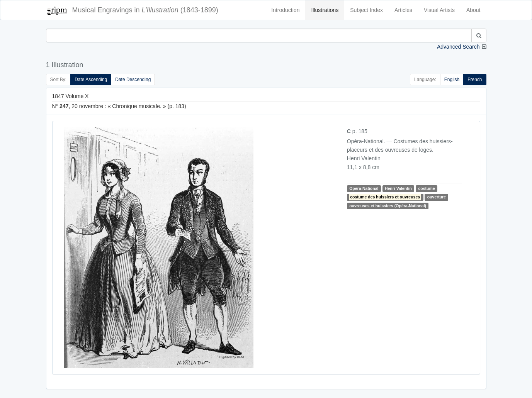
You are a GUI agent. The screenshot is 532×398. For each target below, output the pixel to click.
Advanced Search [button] (458, 47)
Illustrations (325, 10)
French (475, 80)
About (473, 10)
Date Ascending (91, 80)
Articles (403, 10)
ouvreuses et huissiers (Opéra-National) (388, 206)
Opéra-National (364, 188)
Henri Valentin (398, 188)
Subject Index (366, 10)
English (452, 80)
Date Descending (133, 80)
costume (426, 188)
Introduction (285, 10)
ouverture (437, 197)
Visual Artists (439, 10)
